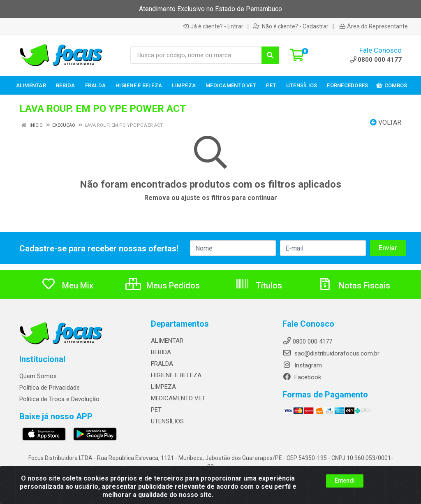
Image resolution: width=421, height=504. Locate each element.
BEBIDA (161, 352)
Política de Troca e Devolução (59, 399)
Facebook (302, 377)
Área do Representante (374, 26)
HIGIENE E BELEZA (176, 375)
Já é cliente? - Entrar (213, 26)
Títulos (258, 286)
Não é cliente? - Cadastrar (291, 26)
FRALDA (162, 364)
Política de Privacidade (50, 388)
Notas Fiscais (354, 286)
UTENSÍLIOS (167, 421)
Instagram (302, 365)
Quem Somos (38, 376)
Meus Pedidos (163, 286)
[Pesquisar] (270, 55)
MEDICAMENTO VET (178, 398)
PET (156, 410)
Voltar (386, 122)
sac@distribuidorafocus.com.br (331, 353)
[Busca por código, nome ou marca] (196, 55)
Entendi (345, 494)
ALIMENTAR (167, 341)
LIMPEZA (163, 387)
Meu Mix (67, 286)
